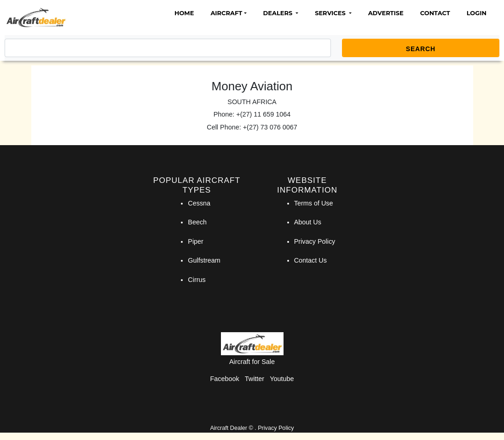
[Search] (168, 48)
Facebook (225, 379)
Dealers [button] (279, 13)
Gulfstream (204, 260)
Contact (435, 13)
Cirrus (197, 280)
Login (477, 13)
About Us (308, 222)
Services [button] (331, 13)
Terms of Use (314, 203)
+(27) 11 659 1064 (263, 114)
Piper (196, 241)
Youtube (282, 379)
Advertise (386, 13)
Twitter (255, 379)
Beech (197, 222)
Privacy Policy (315, 241)
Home (184, 13)
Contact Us (310, 260)
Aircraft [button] (226, 13)
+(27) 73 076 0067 (270, 127)
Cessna (199, 203)
